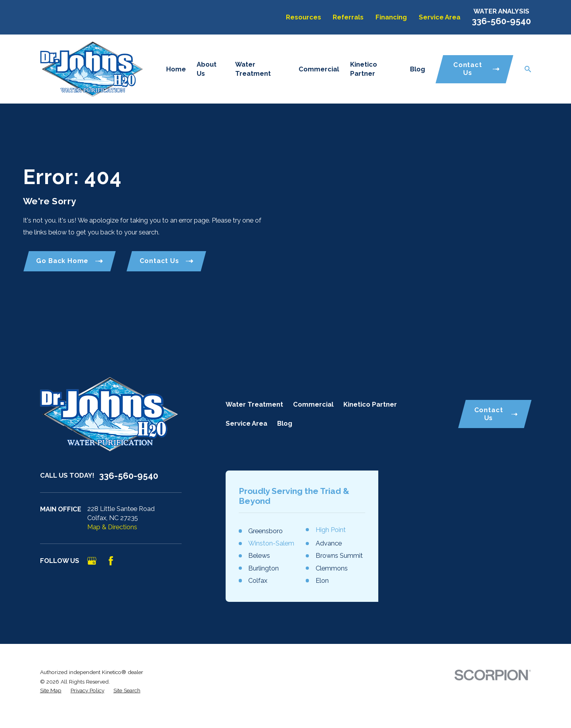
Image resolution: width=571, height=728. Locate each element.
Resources (304, 17)
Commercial (313, 404)
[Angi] (130, 561)
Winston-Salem (271, 543)
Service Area (440, 17)
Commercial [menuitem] (319, 69)
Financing (391, 17)
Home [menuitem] (176, 69)
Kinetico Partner (370, 404)
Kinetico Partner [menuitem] (364, 69)
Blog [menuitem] (418, 69)
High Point (331, 530)
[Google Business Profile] (92, 561)
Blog (285, 424)
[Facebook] (111, 561)
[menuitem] (51, 691)
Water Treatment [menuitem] (253, 69)
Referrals (348, 17)
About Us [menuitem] (207, 69)
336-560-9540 (501, 21)
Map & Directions (112, 527)
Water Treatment (254, 404)
